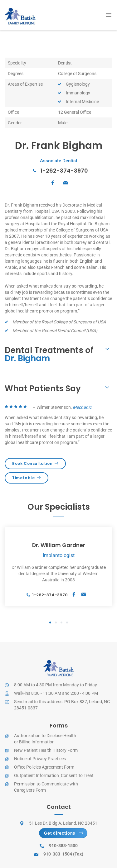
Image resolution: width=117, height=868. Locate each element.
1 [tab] (50, 623)
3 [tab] (61, 623)
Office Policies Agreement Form (44, 767)
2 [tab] (56, 623)
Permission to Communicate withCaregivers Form (46, 787)
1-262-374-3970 (64, 171)
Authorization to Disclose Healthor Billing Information (45, 739)
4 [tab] (67, 623)
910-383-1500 (63, 846)
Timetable (27, 478)
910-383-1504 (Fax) (63, 854)
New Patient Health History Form (46, 750)
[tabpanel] (58, 567)
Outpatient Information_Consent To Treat (54, 775)
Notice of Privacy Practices (40, 759)
